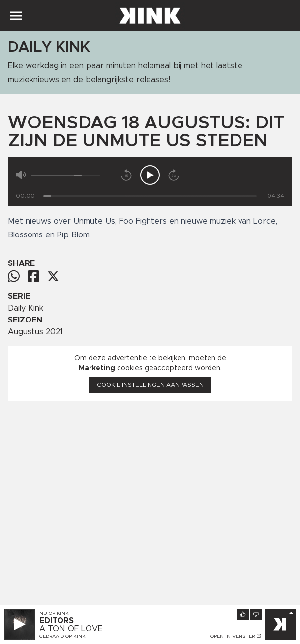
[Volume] (66, 175)
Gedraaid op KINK (62, 636)
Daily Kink (26, 308)
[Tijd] (150, 196)
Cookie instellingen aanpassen (150, 385)
